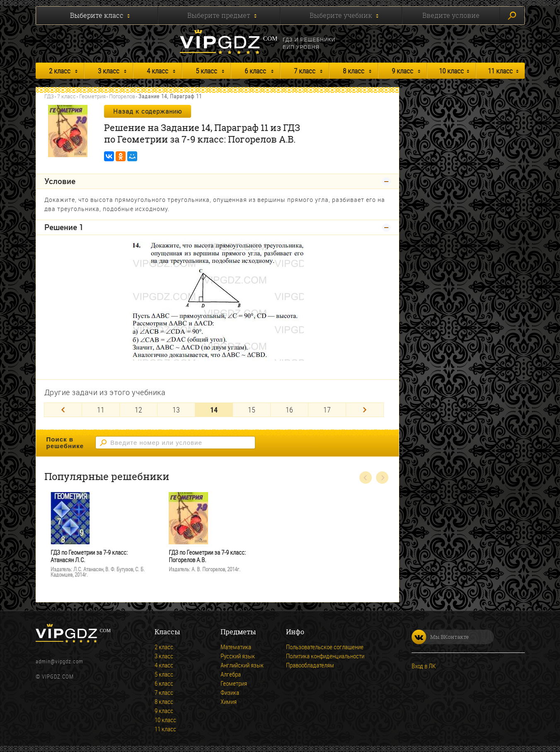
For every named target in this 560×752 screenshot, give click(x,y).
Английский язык (242, 665)
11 (101, 410)
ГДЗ (49, 96)
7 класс (305, 71)
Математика (236, 647)
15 (252, 410)
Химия (229, 701)
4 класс (158, 71)
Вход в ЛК (424, 666)
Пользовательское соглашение (325, 647)
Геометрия (92, 96)
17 (327, 410)
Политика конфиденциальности (325, 656)
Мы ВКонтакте (440, 637)
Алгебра (231, 674)
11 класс (500, 71)
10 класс (451, 71)
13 (176, 410)
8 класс (354, 71)
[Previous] (63, 410)
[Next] (365, 410)
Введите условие (451, 15)
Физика (230, 692)
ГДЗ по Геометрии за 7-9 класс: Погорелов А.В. (207, 556)
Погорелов (122, 96)
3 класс (109, 71)
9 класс (402, 71)
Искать (512, 16)
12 (138, 410)
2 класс (60, 71)
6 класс (255, 71)
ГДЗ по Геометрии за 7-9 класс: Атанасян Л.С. (89, 556)
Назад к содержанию (148, 111)
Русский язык (238, 656)
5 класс (206, 71)
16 (289, 410)
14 (214, 410)
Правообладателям (310, 665)
